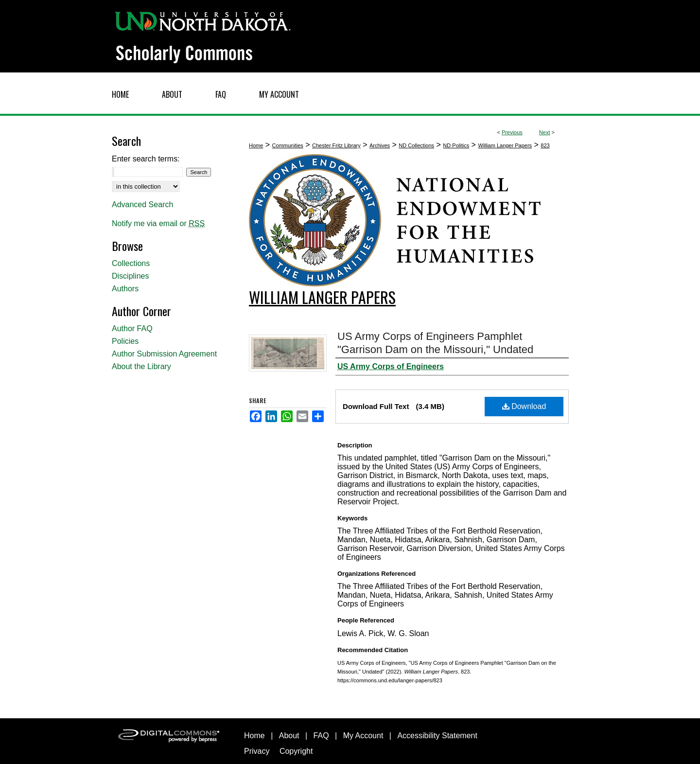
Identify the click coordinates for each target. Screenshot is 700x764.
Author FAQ (132, 329)
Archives (380, 145)
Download (524, 406)
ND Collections (416, 145)
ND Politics (456, 145)
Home (256, 145)
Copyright (296, 751)
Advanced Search (142, 204)
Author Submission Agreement (164, 354)
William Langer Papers (505, 145)
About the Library (141, 366)
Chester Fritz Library (336, 145)
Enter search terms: (146, 159)
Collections (131, 263)
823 (545, 145)
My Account (363, 736)
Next (545, 132)
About (289, 736)
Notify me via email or (158, 224)
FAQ (321, 736)
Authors (125, 289)
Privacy (257, 751)
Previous (512, 132)
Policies (125, 341)
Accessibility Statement (437, 736)
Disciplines (130, 276)
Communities (288, 145)
